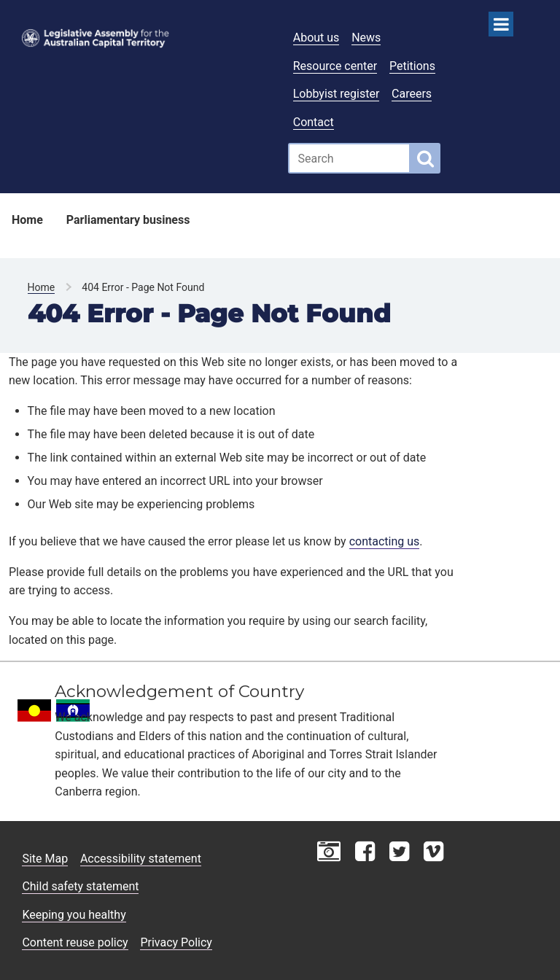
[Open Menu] (501, 24)
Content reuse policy (75, 942)
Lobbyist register (337, 94)
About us (316, 38)
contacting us (385, 541)
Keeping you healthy (74, 915)
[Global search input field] (349, 158)
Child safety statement (80, 886)
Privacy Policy (176, 942)
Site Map (45, 859)
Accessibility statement (141, 859)
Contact (314, 122)
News (366, 38)
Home (27, 220)
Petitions (412, 66)
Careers (412, 94)
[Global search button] (425, 158)
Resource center (335, 66)
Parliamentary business (128, 220)
